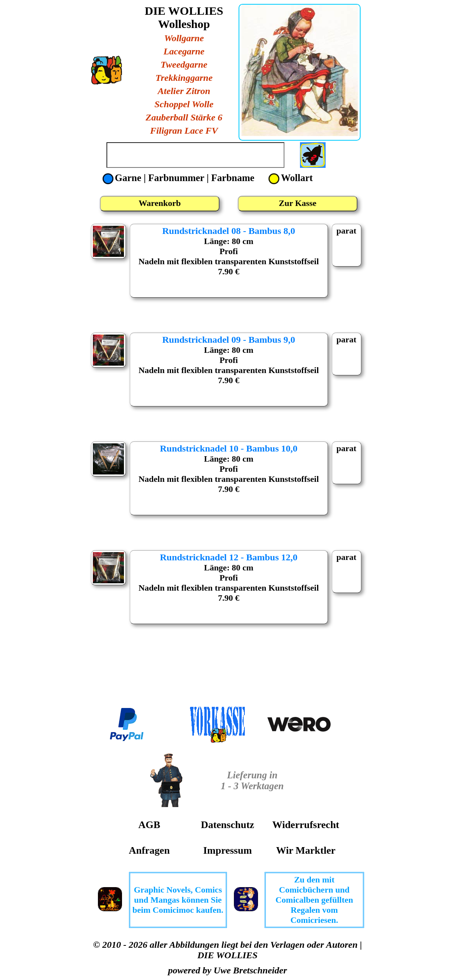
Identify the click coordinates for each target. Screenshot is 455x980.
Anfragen (149, 850)
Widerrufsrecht (306, 825)
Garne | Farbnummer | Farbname (180, 178)
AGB (149, 825)
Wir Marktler (306, 850)
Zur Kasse (298, 203)
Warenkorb (160, 203)
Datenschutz (227, 825)
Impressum (227, 850)
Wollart (291, 178)
